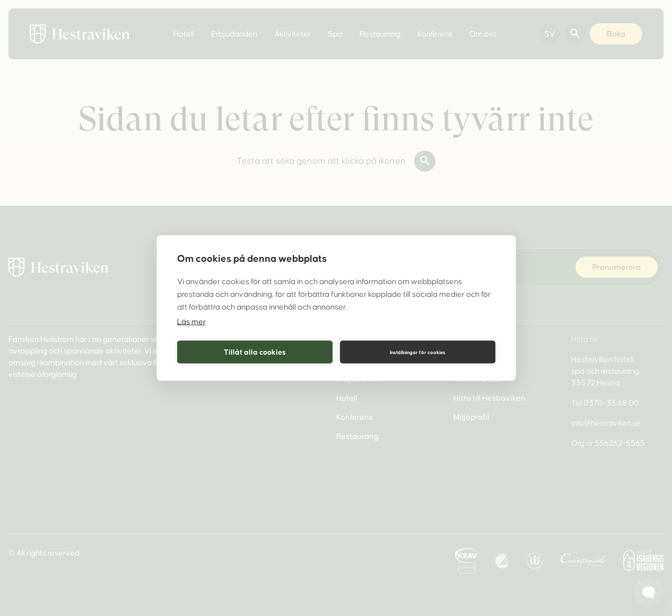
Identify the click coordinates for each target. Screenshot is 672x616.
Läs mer (191, 322)
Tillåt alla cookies (255, 352)
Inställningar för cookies (418, 352)
